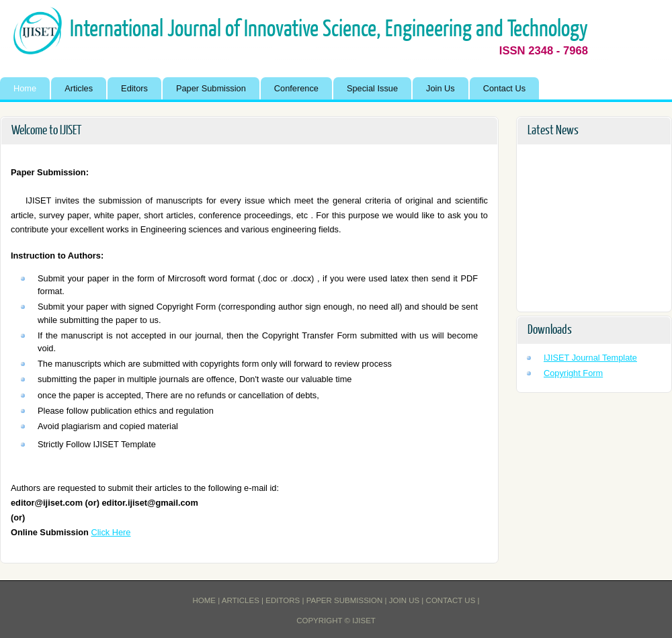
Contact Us (504, 88)
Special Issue (372, 88)
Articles (79, 88)
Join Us (440, 88)
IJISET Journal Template (590, 358)
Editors (134, 88)
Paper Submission (211, 88)
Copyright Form (573, 373)
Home (25, 88)
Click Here (111, 532)
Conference (296, 88)
